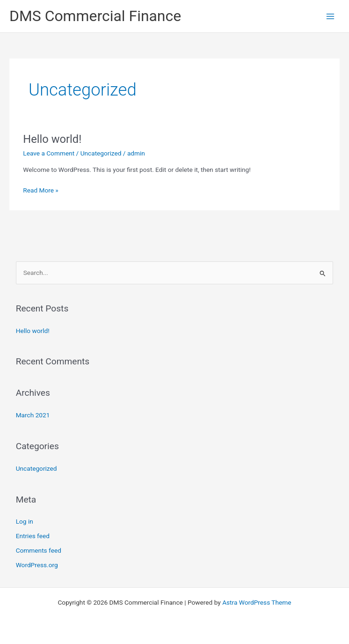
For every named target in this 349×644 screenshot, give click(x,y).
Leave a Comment (49, 153)
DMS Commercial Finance (95, 16)
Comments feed (39, 550)
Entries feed (33, 536)
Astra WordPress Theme (257, 602)
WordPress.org (37, 565)
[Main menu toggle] (331, 16)
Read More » (41, 189)
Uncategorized (101, 153)
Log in (25, 521)
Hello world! (52, 139)
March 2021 (33, 415)
